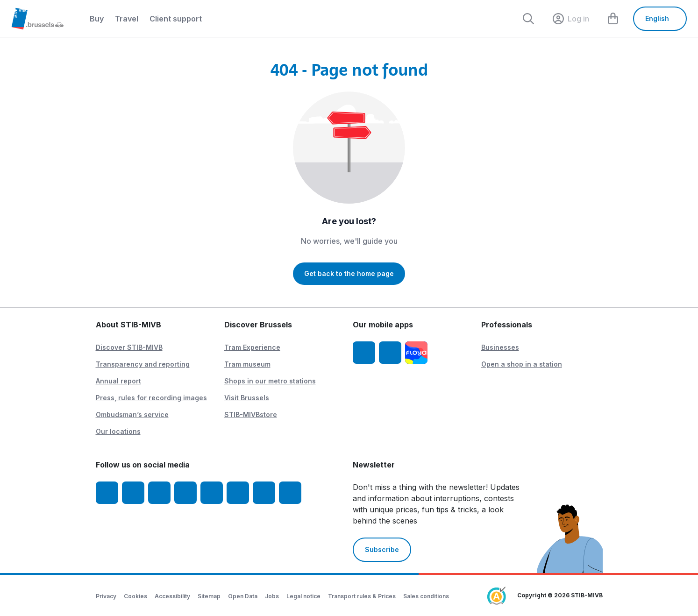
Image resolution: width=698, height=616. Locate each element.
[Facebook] (107, 493)
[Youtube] (159, 493)
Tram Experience (252, 347)
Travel (127, 19)
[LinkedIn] (185, 493)
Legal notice (303, 596)
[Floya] (416, 353)
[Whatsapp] (290, 493)
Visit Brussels (247, 398)
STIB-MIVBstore (251, 414)
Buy (97, 19)
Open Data (243, 596)
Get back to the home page (349, 273)
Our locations (118, 431)
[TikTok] (212, 493)
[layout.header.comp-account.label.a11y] (571, 19)
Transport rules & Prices (362, 596)
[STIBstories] (264, 493)
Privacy (106, 596)
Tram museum (247, 364)
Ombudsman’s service (132, 414)
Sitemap (209, 596)
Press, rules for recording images (151, 398)
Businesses (500, 347)
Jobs (272, 596)
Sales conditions (426, 596)
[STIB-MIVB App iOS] (364, 353)
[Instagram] (133, 493)
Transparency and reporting (143, 364)
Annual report (118, 381)
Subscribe (382, 549)
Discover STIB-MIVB (129, 347)
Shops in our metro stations (270, 381)
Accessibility (172, 596)
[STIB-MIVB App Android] (390, 353)
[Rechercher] (528, 19)
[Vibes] (238, 493)
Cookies (135, 596)
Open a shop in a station (522, 364)
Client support (176, 19)
